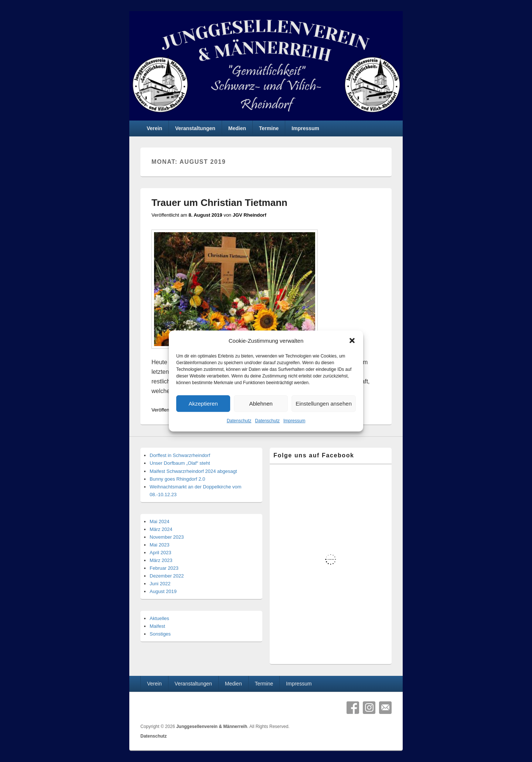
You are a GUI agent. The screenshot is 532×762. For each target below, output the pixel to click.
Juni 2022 (160, 584)
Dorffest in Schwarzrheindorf (180, 455)
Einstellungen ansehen (324, 404)
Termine (269, 128)
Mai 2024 (159, 521)
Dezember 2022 (167, 576)
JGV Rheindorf (250, 215)
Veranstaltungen (195, 128)
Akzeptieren (203, 404)
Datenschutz (239, 421)
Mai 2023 (159, 545)
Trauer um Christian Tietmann (219, 203)
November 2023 (167, 537)
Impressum (294, 421)
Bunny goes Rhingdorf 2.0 (177, 479)
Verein (154, 128)
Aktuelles (159, 618)
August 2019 (163, 591)
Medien (237, 128)
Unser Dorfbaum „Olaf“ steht (180, 463)
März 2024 (161, 529)
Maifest (157, 626)
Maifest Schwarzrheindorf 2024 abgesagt (193, 471)
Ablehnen (261, 404)
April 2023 (161, 553)
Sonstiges (160, 634)
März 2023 (161, 560)
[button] (352, 341)
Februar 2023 (164, 568)
